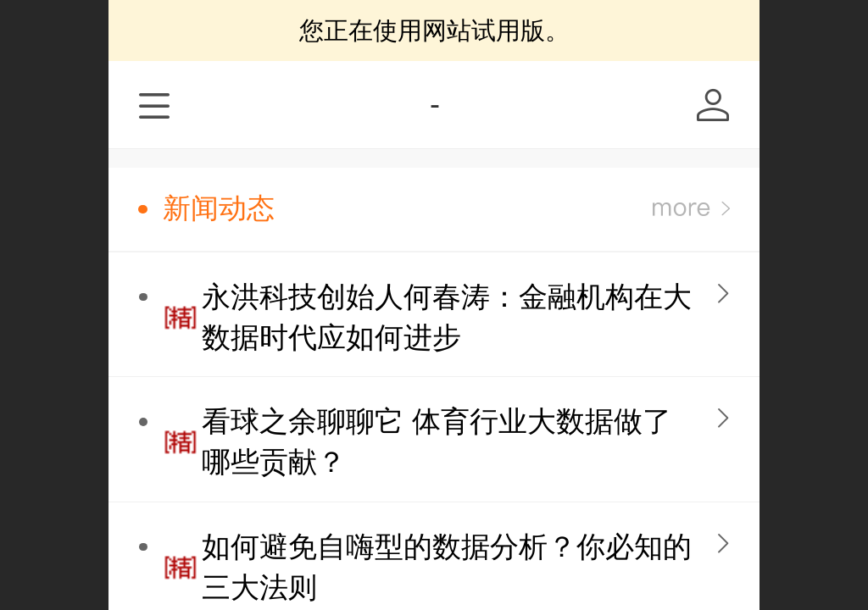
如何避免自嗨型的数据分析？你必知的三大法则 (447, 567)
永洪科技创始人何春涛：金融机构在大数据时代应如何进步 (447, 317)
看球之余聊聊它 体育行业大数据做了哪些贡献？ (436, 442)
